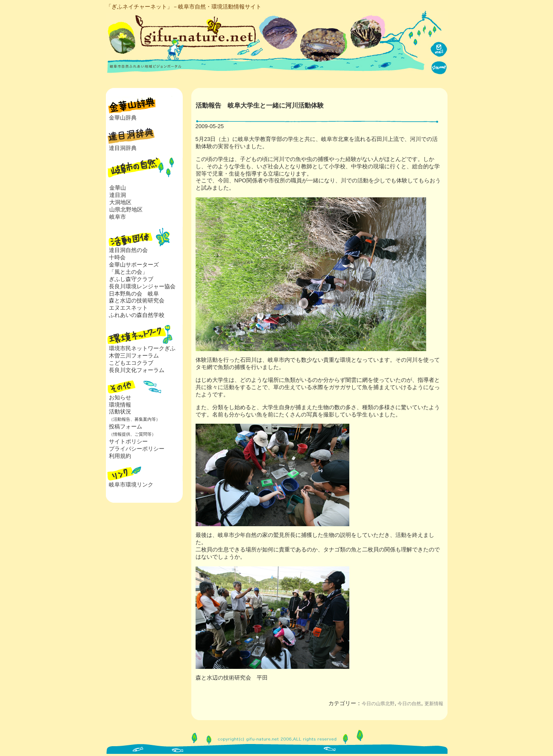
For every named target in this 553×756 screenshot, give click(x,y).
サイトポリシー (128, 441)
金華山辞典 (123, 118)
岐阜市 (118, 217)
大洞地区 (120, 202)
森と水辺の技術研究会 (137, 300)
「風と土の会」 (128, 272)
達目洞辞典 (123, 148)
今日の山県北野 (378, 703)
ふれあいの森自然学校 (137, 315)
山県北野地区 (126, 210)
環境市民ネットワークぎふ (142, 348)
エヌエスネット (128, 308)
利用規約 (120, 456)
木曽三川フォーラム (134, 356)
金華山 (118, 188)
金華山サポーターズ (134, 265)
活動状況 (133, 415)
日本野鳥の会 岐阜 (134, 294)
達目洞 (118, 195)
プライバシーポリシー (137, 449)
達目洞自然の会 (128, 250)
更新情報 (434, 703)
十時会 (117, 257)
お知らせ (120, 397)
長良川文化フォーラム (137, 370)
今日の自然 (409, 703)
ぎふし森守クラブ (131, 279)
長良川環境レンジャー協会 (142, 286)
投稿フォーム (131, 430)
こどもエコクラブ (131, 363)
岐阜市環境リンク (131, 485)
